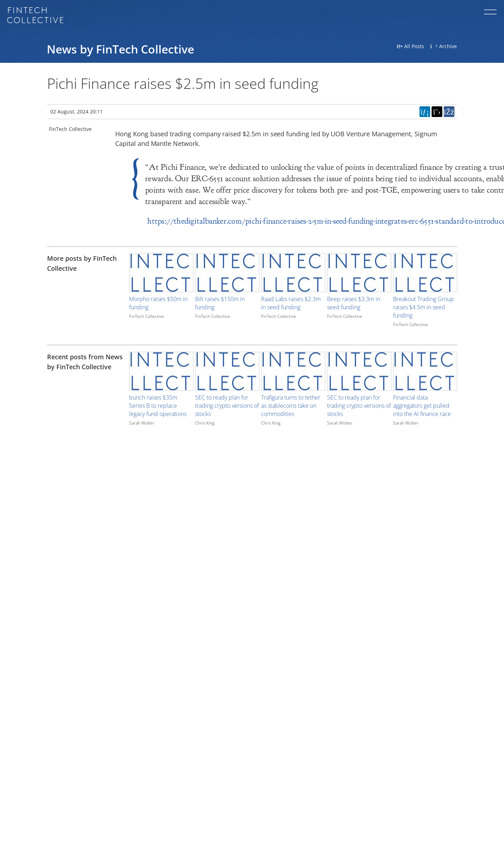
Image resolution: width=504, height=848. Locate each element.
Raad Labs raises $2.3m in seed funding (291, 303)
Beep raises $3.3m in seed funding (354, 303)
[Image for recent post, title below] (161, 371)
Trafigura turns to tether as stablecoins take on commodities (291, 406)
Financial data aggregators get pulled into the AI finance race (422, 406)
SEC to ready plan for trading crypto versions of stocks (227, 406)
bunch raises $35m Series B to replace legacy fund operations (158, 406)
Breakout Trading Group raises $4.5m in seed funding (424, 307)
